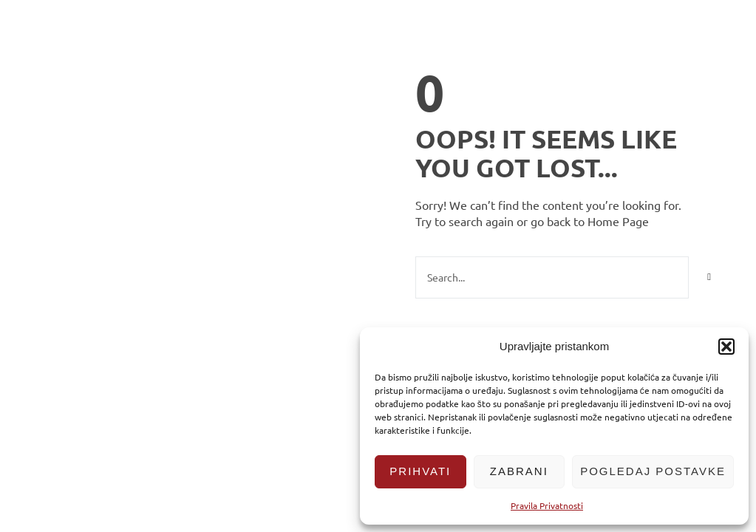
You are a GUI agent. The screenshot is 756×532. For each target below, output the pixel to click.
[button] (726, 347)
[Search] (709, 277)
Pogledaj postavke (653, 471)
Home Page (618, 221)
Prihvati (420, 471)
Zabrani (519, 471)
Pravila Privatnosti (547, 505)
